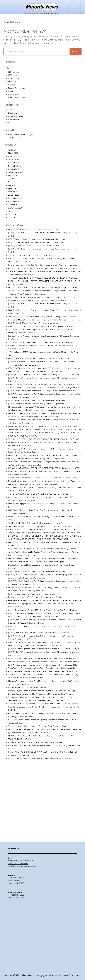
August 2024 (15, 211)
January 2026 (15, 160)
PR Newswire (15, 120)
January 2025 (15, 195)
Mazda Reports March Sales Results (26, 355)
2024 (11, 110)
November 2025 (16, 166)
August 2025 (14, 176)
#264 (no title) (15, 72)
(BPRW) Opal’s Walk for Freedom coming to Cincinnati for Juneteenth (44, 239)
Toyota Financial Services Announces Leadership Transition (38, 255)
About (68, 975)
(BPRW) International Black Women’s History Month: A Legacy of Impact (45, 243)
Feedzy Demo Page (18, 88)
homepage (21, 40)
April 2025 (13, 189)
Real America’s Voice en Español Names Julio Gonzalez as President (42, 684)
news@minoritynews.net (18, 926)
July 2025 (13, 179)
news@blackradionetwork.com (20, 924)
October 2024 (15, 205)
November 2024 (16, 202)
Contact (12, 85)
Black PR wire (15, 113)
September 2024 (17, 208)
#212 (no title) (15, 79)
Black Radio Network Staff (21, 135)
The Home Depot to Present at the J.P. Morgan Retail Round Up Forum (44, 849)
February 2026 (15, 156)
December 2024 (16, 198)
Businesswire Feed (18, 116)
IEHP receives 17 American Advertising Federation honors (37, 681)
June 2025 (13, 182)
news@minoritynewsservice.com (21, 929)
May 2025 (13, 185)
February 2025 (15, 192)
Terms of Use (43, 977)
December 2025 (16, 163)
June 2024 (13, 218)
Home (11, 91)
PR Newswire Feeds (18, 98)
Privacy (75, 975)
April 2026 (13, 150)
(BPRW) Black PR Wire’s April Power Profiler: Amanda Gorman (39, 230)
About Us (13, 82)
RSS (10, 123)
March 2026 (14, 153)
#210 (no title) (15, 75)
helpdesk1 (13, 138)
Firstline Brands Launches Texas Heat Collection (32, 804)
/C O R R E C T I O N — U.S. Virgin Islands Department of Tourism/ (40, 594)
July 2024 (13, 214)
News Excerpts (16, 95)
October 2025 (15, 169)
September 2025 (17, 173)
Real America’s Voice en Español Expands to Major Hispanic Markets (42, 865)
